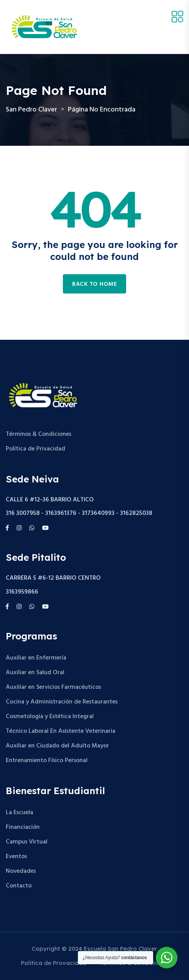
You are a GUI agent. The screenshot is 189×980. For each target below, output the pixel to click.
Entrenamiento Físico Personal (47, 761)
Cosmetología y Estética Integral (50, 717)
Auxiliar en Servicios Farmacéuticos (53, 687)
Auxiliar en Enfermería (36, 658)
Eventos (16, 857)
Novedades (21, 871)
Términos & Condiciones (39, 434)
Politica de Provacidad (54, 963)
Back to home (94, 284)
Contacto (19, 886)
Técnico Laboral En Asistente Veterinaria (61, 731)
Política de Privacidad (35, 449)
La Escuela (19, 813)
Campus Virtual (27, 842)
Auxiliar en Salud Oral (35, 673)
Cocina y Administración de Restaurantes (62, 702)
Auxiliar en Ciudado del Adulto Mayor (57, 746)
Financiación (23, 827)
